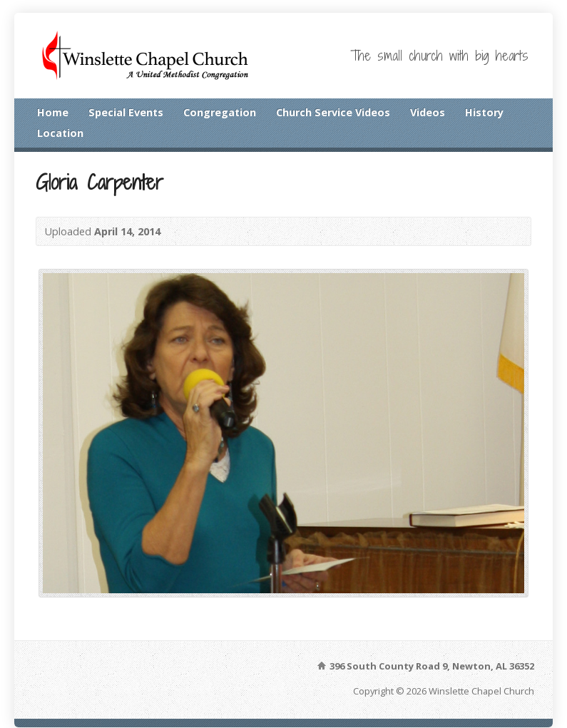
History (484, 112)
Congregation (220, 112)
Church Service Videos (333, 112)
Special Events (126, 112)
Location (60, 133)
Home (53, 112)
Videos (428, 112)
